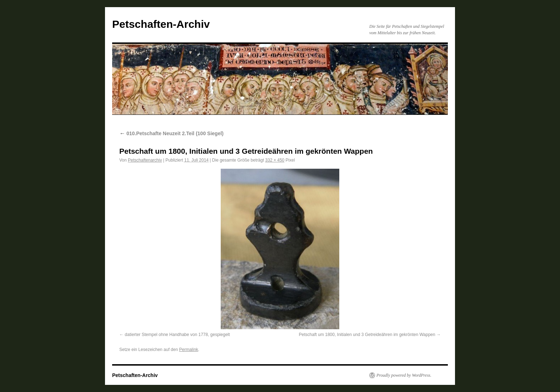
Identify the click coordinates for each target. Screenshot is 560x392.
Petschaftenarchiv (145, 160)
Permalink (188, 350)
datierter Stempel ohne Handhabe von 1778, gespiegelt (177, 335)
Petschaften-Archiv (161, 24)
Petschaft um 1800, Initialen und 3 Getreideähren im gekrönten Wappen (367, 335)
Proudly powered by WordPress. (404, 375)
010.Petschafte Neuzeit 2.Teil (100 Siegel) (171, 133)
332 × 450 (275, 160)
